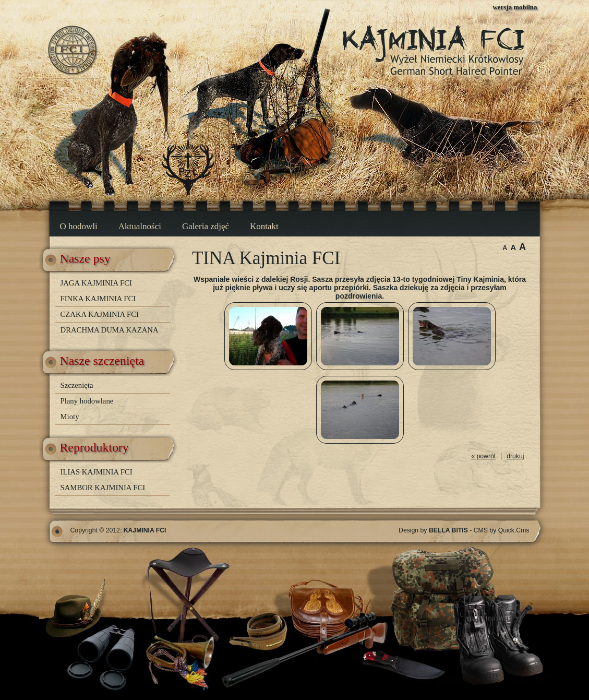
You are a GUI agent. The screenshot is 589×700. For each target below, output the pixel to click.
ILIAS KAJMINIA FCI (97, 472)
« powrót (483, 456)
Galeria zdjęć (206, 226)
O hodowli (79, 226)
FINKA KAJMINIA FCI (98, 299)
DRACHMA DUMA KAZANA (110, 330)
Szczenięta (77, 385)
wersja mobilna (515, 7)
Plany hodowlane (87, 401)
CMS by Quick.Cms (502, 530)
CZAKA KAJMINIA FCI (100, 314)
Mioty (70, 417)
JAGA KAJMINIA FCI (96, 283)
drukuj (515, 456)
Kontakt (264, 226)
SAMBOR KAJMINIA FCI (103, 488)
